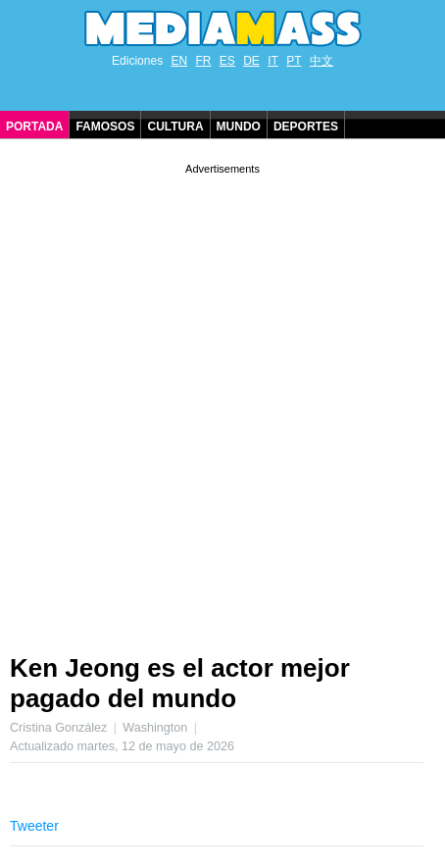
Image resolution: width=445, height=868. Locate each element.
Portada (34, 127)
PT (294, 61)
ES (227, 61)
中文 (321, 61)
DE (251, 61)
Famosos (105, 127)
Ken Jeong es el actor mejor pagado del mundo (180, 683)
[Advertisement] (222, 401)
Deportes (306, 127)
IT (273, 61)
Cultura (175, 127)
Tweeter (34, 826)
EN (179, 61)
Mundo (239, 127)
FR (203, 61)
